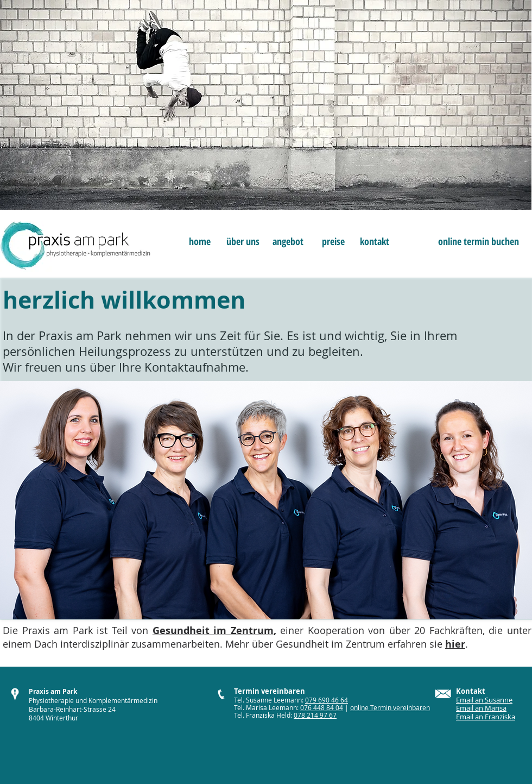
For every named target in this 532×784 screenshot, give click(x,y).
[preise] (333, 242)
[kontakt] (374, 242)
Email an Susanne (484, 700)
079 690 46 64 (327, 700)
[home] (199, 242)
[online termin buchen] (479, 242)
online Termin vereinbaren (390, 707)
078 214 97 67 (315, 715)
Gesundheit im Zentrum (213, 631)
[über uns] (243, 242)
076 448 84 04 (322, 707)
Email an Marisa (481, 708)
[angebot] (288, 242)
